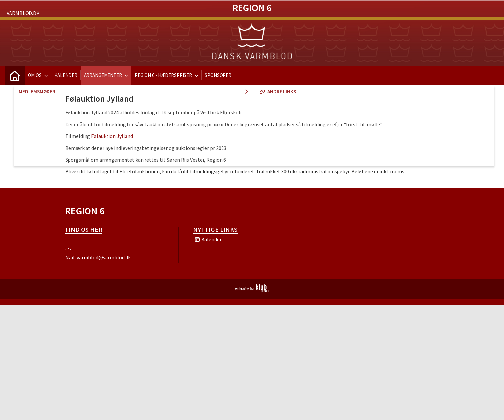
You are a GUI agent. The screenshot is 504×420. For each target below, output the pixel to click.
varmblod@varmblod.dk (104, 257)
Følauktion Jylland (112, 136)
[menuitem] (15, 75)
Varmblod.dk (23, 13)
